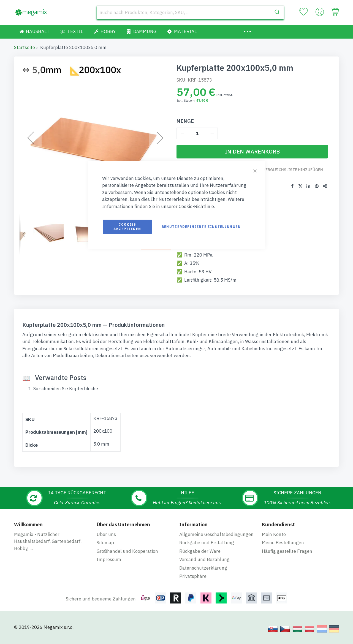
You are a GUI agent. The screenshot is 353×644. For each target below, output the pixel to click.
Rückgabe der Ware (200, 556)
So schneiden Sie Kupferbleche (66, 394)
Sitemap (105, 547)
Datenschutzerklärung (203, 572)
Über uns (106, 539)
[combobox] (190, 12)
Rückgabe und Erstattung (207, 547)
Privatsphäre (193, 581)
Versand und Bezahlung (204, 564)
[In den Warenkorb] (252, 152)
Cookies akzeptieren (127, 227)
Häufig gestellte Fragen (287, 556)
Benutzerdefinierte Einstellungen (201, 227)
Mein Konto (274, 539)
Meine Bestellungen (283, 547)
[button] (24, 234)
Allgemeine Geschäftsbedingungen (216, 539)
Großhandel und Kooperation (127, 556)
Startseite (25, 47)
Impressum (109, 564)
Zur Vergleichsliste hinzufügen (290, 172)
